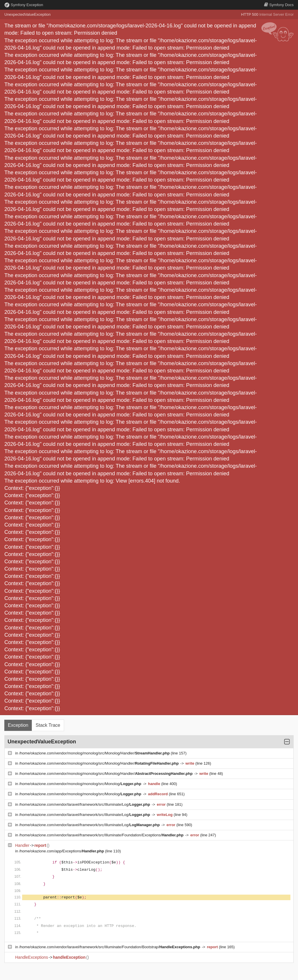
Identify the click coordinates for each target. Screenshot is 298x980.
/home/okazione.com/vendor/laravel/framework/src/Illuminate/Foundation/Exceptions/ (102, 835)
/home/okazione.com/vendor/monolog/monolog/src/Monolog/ (81, 784)
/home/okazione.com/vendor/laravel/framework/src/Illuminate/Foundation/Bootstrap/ (110, 947)
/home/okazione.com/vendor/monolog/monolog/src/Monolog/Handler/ (95, 753)
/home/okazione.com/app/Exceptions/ (62, 851)
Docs (279, 5)
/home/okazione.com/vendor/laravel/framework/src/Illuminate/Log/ (85, 804)
